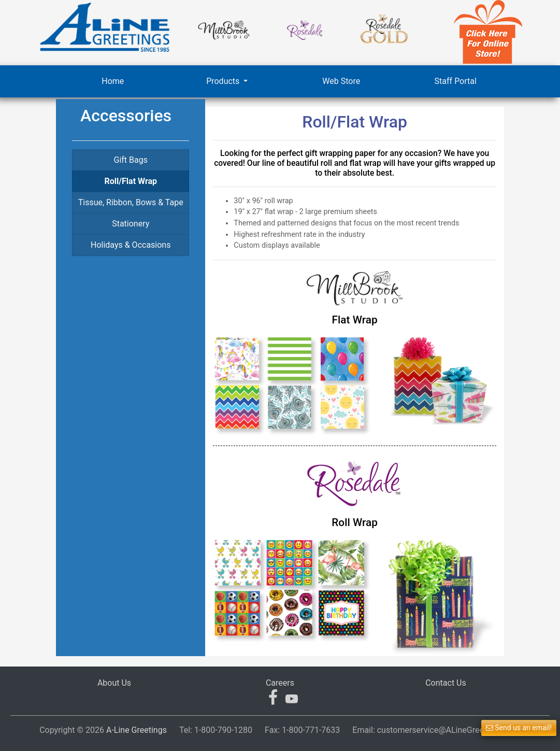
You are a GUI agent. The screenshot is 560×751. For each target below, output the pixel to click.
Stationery (131, 224)
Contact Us (446, 683)
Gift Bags (130, 160)
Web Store (341, 81)
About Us (114, 683)
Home (113, 81)
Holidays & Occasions (131, 245)
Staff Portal (456, 81)
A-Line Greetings (137, 730)
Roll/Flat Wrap (131, 181)
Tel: (216, 730)
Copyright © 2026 (103, 730)
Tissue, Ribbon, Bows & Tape (131, 202)
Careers (280, 683)
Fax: (302, 730)
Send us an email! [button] (519, 728)
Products (224, 81)
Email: (436, 730)
